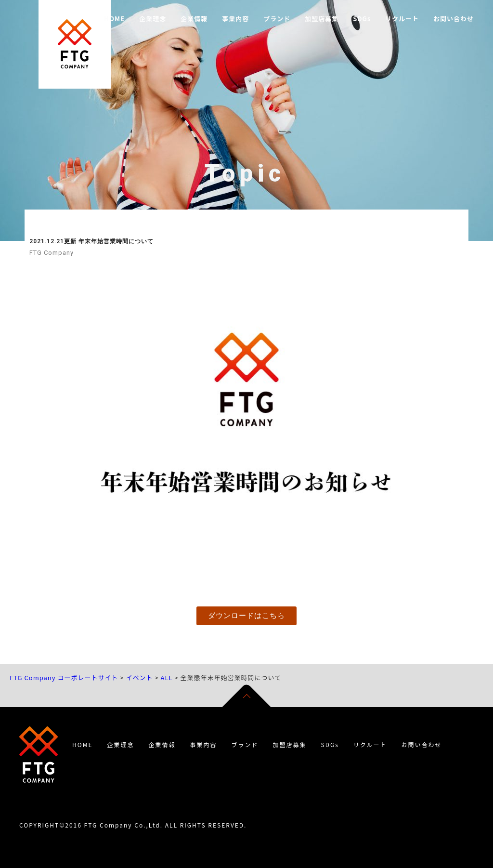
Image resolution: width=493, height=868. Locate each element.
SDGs (362, 19)
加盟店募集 (322, 19)
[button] (246, 616)
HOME (114, 19)
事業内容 (235, 19)
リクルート (402, 19)
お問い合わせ (454, 19)
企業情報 (194, 19)
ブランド (277, 19)
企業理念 (153, 19)
